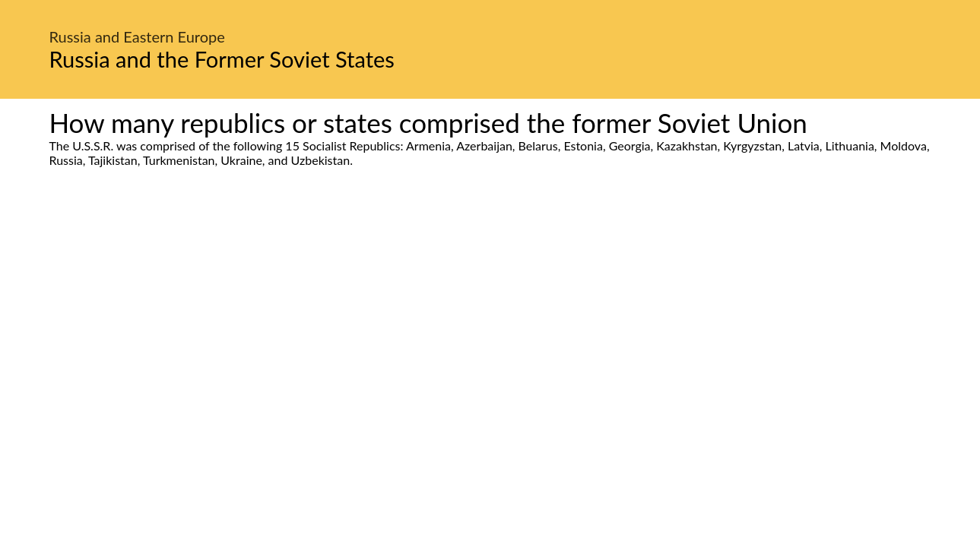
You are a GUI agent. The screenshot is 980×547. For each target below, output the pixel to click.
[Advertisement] (490, 310)
